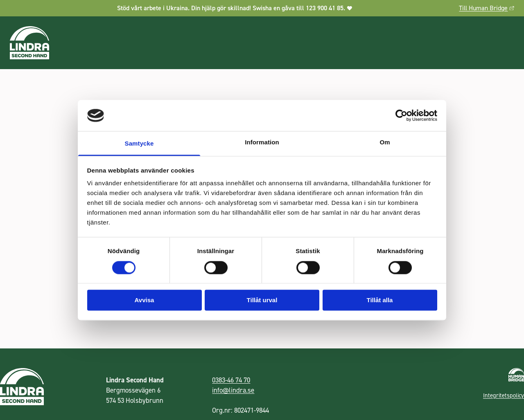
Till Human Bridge (487, 8)
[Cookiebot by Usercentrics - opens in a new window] (401, 115)
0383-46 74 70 (231, 380)
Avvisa (145, 300)
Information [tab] (262, 143)
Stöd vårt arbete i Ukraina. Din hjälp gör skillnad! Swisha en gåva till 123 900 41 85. (235, 8)
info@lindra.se (233, 390)
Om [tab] (385, 143)
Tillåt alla (380, 300)
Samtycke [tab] (139, 144)
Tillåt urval (262, 300)
